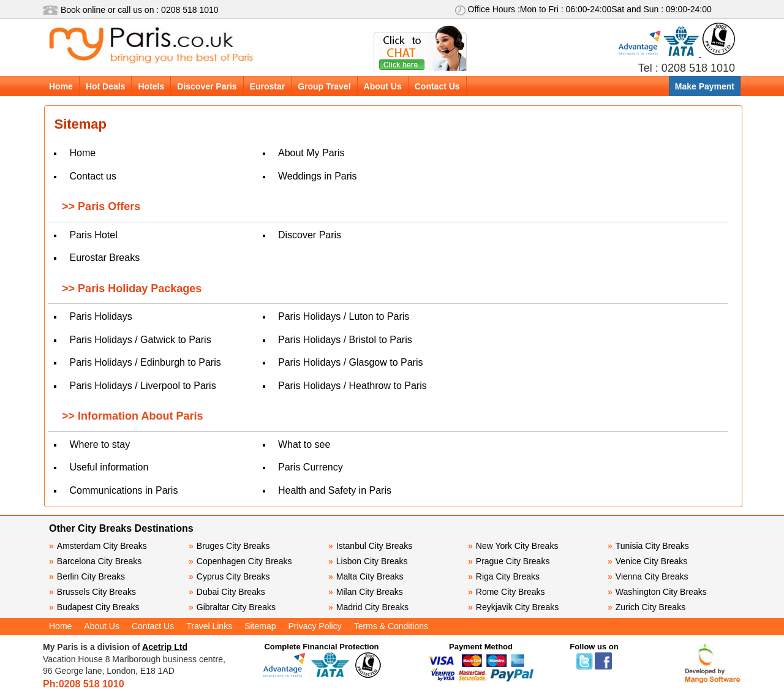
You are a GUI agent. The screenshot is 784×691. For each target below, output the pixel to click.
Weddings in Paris (318, 176)
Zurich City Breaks (646, 607)
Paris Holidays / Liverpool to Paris (142, 386)
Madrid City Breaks (368, 607)
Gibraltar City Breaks (232, 607)
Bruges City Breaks (229, 546)
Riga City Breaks (504, 576)
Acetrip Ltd (165, 647)
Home (61, 86)
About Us (383, 86)
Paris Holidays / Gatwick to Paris (140, 340)
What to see (304, 444)
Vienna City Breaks (648, 576)
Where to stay (100, 444)
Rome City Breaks (507, 592)
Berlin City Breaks (87, 576)
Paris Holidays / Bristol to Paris (345, 340)
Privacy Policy (315, 626)
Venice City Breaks (647, 561)
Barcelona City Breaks (95, 561)
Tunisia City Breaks (650, 546)
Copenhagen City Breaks (240, 561)
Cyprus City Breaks (229, 576)
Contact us (92, 176)
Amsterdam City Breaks (98, 546)
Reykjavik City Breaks (513, 607)
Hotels (151, 86)
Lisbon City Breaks (368, 561)
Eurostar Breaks (104, 258)
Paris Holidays (100, 316)
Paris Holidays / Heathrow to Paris (352, 386)
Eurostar (268, 86)
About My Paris (311, 153)
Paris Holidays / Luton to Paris (344, 316)
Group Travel (324, 86)
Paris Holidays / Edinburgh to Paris (145, 362)
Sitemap (260, 626)
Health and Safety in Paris (335, 490)
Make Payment (705, 86)
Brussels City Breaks (92, 592)
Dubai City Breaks (227, 592)
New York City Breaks (513, 546)
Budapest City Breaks (94, 607)
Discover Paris (207, 86)
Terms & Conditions (391, 626)
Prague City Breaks (509, 561)
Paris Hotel (93, 235)
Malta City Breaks (366, 576)
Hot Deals (106, 86)
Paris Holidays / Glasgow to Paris (351, 362)
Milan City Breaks (366, 592)
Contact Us (437, 86)
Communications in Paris (123, 490)
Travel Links (209, 626)
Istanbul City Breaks (370, 546)
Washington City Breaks (657, 592)
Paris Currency (311, 467)
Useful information (109, 467)
